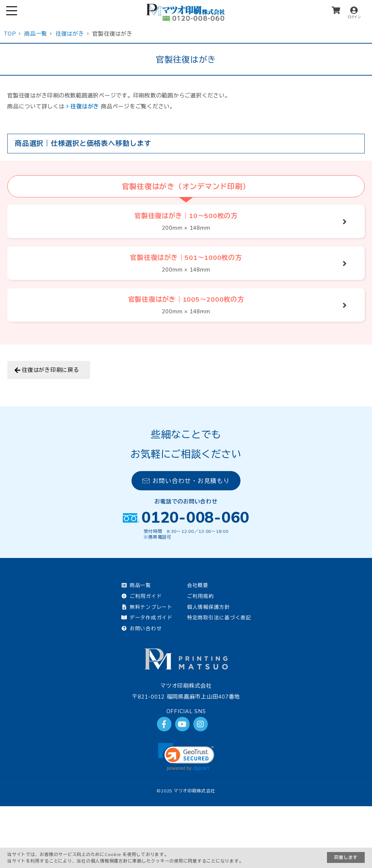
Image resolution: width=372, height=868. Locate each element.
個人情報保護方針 (209, 607)
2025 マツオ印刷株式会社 (188, 791)
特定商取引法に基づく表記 (219, 617)
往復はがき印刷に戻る (50, 370)
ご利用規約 (201, 596)
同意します (346, 857)
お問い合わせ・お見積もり (186, 481)
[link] (186, 757)
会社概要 (198, 585)
